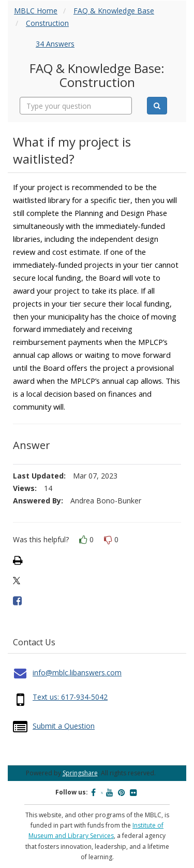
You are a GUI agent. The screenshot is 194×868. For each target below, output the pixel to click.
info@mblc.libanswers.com (77, 672)
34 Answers (55, 44)
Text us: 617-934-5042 (70, 697)
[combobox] (76, 106)
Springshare (80, 773)
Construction (47, 23)
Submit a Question (64, 726)
